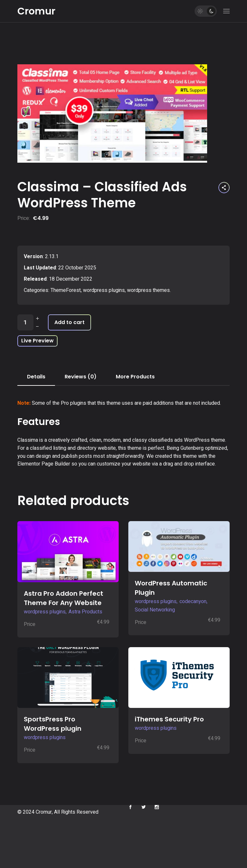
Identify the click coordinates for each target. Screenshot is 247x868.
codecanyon (193, 601)
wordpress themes (148, 290)
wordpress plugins (104, 290)
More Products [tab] (135, 377)
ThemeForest (66, 290)
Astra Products (85, 612)
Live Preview (37, 341)
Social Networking (155, 610)
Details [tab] (36, 377)
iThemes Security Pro (169, 719)
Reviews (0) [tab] (81, 377)
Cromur (36, 11)
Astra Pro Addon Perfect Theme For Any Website (64, 598)
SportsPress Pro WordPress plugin (53, 724)
